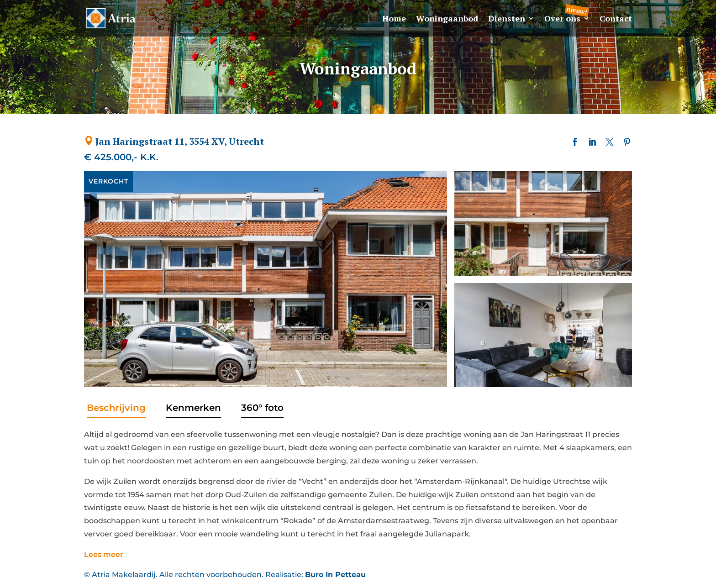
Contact (616, 19)
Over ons (562, 19)
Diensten (507, 19)
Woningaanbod (447, 19)
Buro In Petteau (335, 575)
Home (394, 19)
